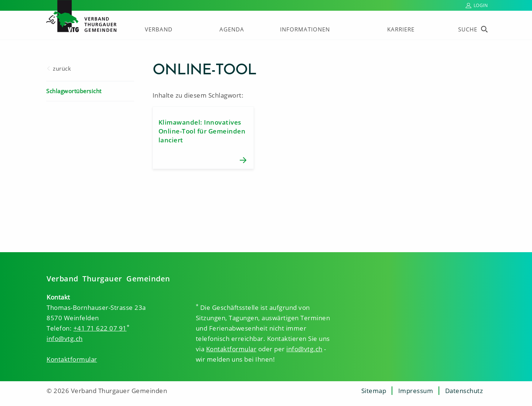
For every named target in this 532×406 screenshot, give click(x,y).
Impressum (416, 391)
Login (481, 5)
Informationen (305, 29)
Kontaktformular (72, 359)
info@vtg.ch (65, 339)
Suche (468, 29)
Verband (159, 29)
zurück (62, 68)
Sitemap (374, 391)
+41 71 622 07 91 (100, 328)
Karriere (401, 29)
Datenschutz (464, 391)
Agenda (232, 29)
